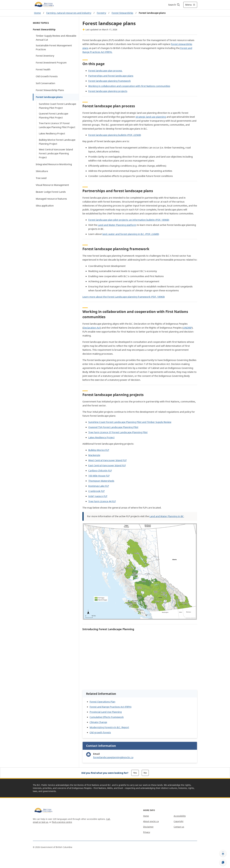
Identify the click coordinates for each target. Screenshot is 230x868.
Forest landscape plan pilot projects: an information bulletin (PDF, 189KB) (129, 220)
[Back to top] (223, 853)
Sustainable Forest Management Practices (54, 47)
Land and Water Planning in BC (167, 516)
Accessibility (180, 816)
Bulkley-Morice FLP (99, 450)
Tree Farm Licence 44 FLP (102, 501)
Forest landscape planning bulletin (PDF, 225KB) (115, 135)
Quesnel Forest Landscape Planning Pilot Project (54, 116)
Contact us (179, 827)
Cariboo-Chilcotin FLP (100, 471)
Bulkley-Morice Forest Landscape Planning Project (57, 142)
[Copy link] (223, 862)
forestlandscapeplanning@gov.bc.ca (113, 757)
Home (37, 13)
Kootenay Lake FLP (99, 486)
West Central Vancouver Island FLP (108, 460)
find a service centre (62, 822)
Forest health (43, 69)
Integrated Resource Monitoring (54, 164)
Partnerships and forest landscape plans (111, 76)
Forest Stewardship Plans (50, 90)
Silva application (45, 206)
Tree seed (41, 178)
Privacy (147, 832)
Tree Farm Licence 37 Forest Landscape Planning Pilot (118, 432)
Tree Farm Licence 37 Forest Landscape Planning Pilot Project (57, 125)
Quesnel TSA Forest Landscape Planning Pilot (113, 427)
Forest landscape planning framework (109, 81)
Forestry (101, 13)
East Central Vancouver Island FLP (107, 465)
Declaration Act (92, 328)
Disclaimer (148, 827)
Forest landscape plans (49, 97)
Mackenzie (94, 455)
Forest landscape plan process (105, 71)
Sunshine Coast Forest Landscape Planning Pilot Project (58, 106)
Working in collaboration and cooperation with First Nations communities (129, 86)
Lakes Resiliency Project (52, 134)
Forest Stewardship (122, 13)
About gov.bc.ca (151, 821)
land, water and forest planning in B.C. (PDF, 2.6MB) (131, 234)
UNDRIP (188, 328)
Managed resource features (51, 199)
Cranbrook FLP (97, 491)
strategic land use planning (151, 117)
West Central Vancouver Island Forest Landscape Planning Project (56, 153)
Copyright (179, 821)
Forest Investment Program (51, 63)
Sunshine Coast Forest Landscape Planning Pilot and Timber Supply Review (130, 422)
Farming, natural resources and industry (69, 13)
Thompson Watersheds (101, 481)
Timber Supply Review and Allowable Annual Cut (56, 38)
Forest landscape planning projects (108, 91)
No (145, 773)
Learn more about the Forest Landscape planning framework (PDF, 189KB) (124, 297)
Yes (135, 773)
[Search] (174, 5)
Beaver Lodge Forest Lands (51, 192)
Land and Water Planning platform (117, 225)
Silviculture (42, 171)
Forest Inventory (45, 56)
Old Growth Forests (47, 76)
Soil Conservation (45, 83)
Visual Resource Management (52, 185)
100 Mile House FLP (99, 476)
